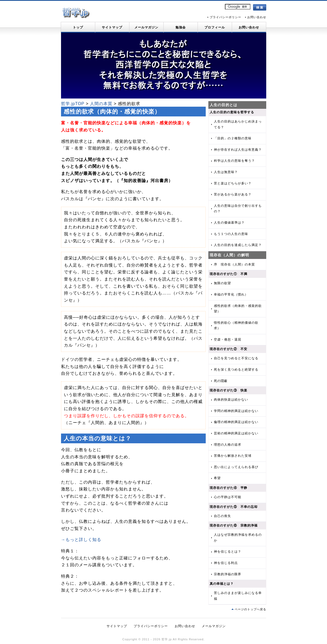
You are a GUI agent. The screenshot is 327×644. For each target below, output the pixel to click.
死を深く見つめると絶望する (236, 370)
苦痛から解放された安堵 (233, 456)
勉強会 (181, 27)
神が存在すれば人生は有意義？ (238, 150)
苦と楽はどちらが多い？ (233, 183)
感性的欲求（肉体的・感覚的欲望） (238, 309)
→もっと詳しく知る (81, 540)
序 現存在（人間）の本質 (234, 264)
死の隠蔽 (221, 381)
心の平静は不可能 (228, 497)
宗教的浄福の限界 (228, 574)
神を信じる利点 (226, 563)
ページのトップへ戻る (250, 609)
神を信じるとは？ (228, 552)
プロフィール (215, 27)
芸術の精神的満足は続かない (236, 433)
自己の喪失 (222, 516)
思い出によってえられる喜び (236, 467)
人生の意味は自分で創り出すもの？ (238, 209)
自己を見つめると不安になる (236, 358)
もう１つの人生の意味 (231, 234)
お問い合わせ (257, 17)
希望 (217, 478)
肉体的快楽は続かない (231, 400)
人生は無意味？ (226, 172)
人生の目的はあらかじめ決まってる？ (238, 124)
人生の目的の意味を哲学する (232, 112)
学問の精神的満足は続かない (236, 411)
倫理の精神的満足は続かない (236, 422)
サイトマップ (112, 27)
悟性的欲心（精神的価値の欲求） (236, 326)
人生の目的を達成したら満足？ (238, 245)
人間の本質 (101, 104)
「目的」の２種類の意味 (233, 138)
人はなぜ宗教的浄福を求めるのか (238, 538)
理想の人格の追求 (228, 445)
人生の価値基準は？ (229, 223)
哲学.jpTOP (73, 104)
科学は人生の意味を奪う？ (234, 161)
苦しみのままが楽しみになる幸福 (238, 596)
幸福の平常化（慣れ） (231, 294)
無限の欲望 (222, 283)
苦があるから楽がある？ (233, 194)
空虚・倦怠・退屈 (228, 340)
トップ (78, 27)
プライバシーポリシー (225, 17)
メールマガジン (146, 27)
